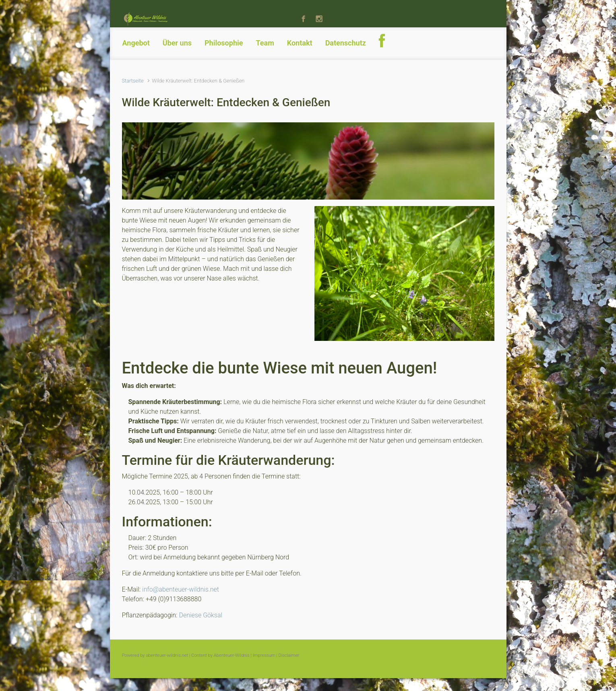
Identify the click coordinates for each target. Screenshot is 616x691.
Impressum (264, 655)
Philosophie (224, 43)
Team (265, 43)
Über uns (177, 43)
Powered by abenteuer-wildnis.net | (156, 655)
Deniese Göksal (201, 615)
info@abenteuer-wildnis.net (181, 589)
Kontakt (300, 43)
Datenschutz (346, 43)
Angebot (136, 43)
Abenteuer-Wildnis (232, 655)
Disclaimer (289, 655)
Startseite (133, 81)
